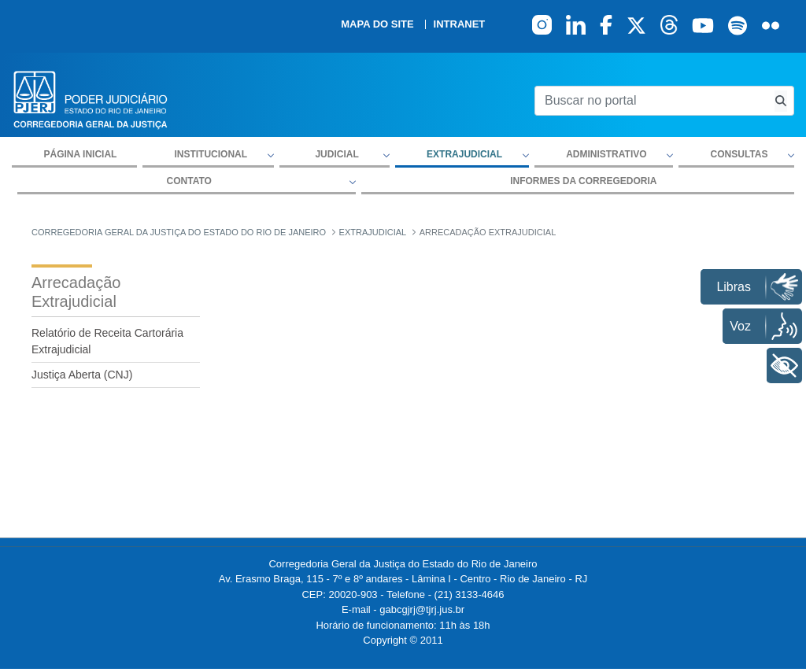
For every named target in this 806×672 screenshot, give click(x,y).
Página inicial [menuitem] (81, 154)
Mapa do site (377, 24)
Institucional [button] (211, 154)
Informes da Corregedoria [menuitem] (583, 181)
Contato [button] (189, 181)
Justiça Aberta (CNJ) (82, 375)
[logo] (91, 99)
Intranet (460, 24)
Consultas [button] (739, 154)
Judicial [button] (336, 154)
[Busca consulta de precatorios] (781, 101)
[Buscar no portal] (651, 101)
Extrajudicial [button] (464, 154)
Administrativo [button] (606, 154)
